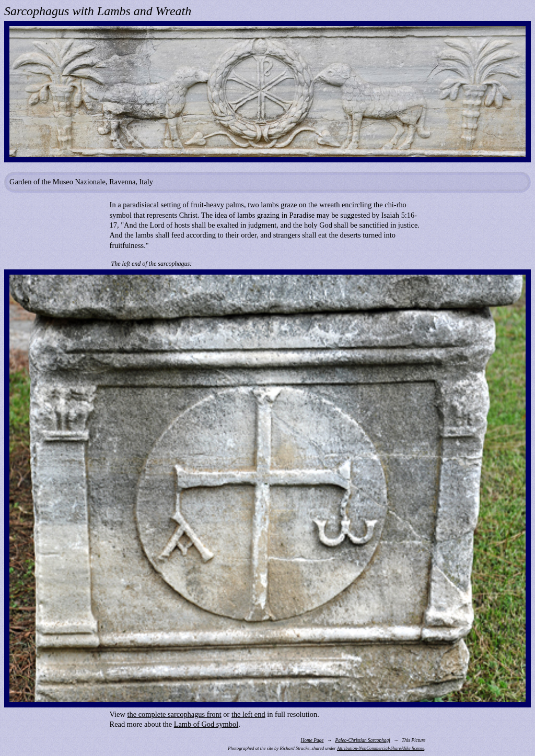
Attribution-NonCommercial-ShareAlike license (381, 748)
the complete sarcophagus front (175, 714)
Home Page (312, 740)
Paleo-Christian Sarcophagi (362, 740)
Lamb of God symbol (206, 724)
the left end (248, 714)
